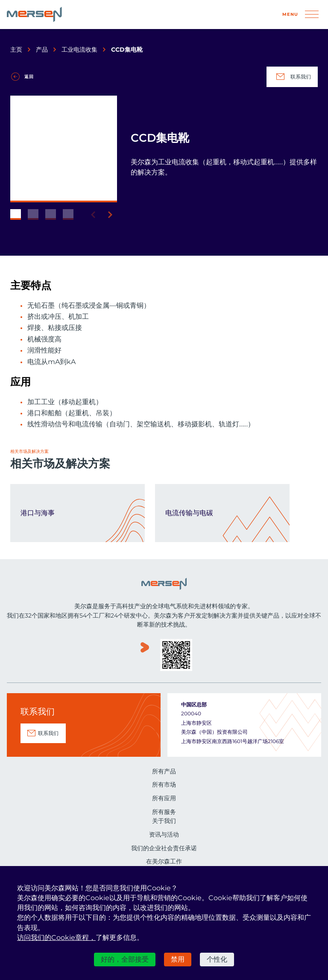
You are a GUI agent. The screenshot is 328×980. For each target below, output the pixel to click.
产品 (42, 50)
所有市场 (164, 785)
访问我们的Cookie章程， (56, 938)
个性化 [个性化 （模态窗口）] (217, 959)
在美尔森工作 (164, 861)
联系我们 (292, 77)
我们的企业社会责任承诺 (164, 848)
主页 (16, 50)
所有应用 (164, 798)
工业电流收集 (79, 50)
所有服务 (164, 812)
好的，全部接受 (125, 959)
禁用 (178, 959)
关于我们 (164, 821)
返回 (29, 77)
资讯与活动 (164, 834)
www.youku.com (145, 656)
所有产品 (164, 771)
